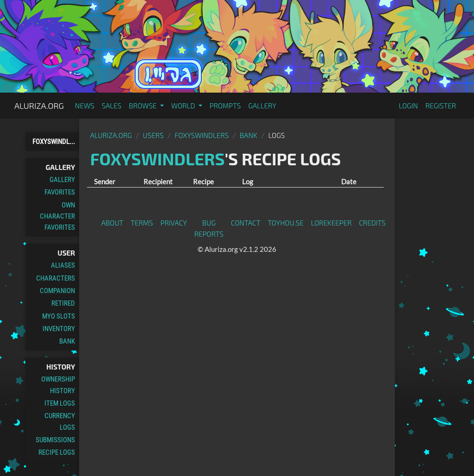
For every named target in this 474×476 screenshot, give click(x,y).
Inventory (59, 329)
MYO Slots (59, 316)
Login (408, 106)
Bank (67, 341)
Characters (56, 278)
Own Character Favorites (57, 216)
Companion (57, 291)
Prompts (225, 106)
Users (153, 135)
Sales (112, 106)
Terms (142, 223)
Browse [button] (143, 106)
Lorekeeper (331, 223)
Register (441, 106)
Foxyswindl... (54, 142)
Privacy (174, 223)
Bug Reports (209, 228)
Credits (373, 223)
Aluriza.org (39, 106)
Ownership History (58, 385)
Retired (63, 303)
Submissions (55, 440)
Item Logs (60, 403)
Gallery (262, 106)
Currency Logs (60, 421)
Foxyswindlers (202, 135)
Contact (246, 223)
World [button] (184, 106)
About (112, 223)
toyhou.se (285, 223)
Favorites (60, 192)
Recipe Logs (57, 452)
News (85, 106)
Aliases (63, 265)
